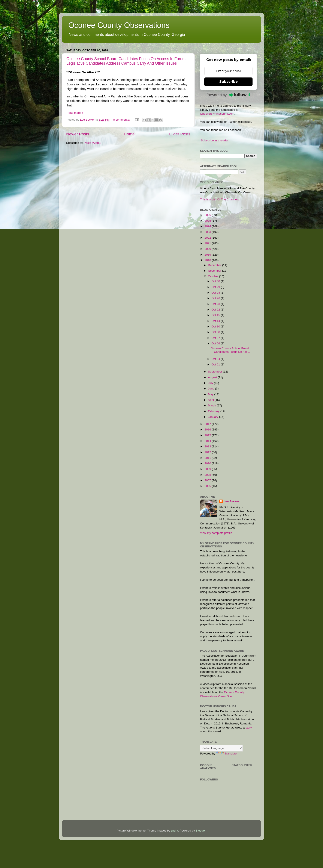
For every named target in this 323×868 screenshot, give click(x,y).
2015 (208, 435)
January (214, 417)
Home (129, 134)
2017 (208, 424)
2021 (208, 243)
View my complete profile (216, 533)
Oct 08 (216, 332)
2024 (208, 226)
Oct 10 (216, 326)
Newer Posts (78, 134)
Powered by (229, 95)
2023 (208, 232)
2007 (208, 480)
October (214, 276)
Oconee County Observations (119, 25)
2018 (208, 260)
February (214, 411)
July (211, 383)
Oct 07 (216, 338)
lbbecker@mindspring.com (217, 114)
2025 (208, 221)
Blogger (201, 831)
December (215, 265)
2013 (208, 446)
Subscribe (229, 82)
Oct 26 (216, 298)
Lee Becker (231, 501)
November (215, 271)
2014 (208, 441)
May (211, 394)
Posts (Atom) (92, 143)
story (249, 728)
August (213, 377)
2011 (208, 458)
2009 (208, 469)
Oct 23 (216, 304)
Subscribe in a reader (215, 140)
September (215, 372)
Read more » (75, 113)
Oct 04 (216, 359)
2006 (208, 486)
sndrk (174, 831)
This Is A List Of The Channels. (220, 199)
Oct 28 (216, 293)
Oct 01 (216, 364)
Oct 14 (216, 321)
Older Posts (180, 134)
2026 (208, 215)
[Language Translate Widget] (221, 748)
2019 (208, 255)
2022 (208, 238)
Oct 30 (216, 281)
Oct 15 (216, 315)
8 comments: (122, 120)
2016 (208, 429)
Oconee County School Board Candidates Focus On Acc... (230, 350)
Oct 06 (216, 343)
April (211, 400)
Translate (226, 754)
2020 (208, 249)
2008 (208, 475)
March (212, 405)
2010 (208, 463)
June (212, 389)
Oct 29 (216, 287)
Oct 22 (216, 310)
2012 (208, 452)
